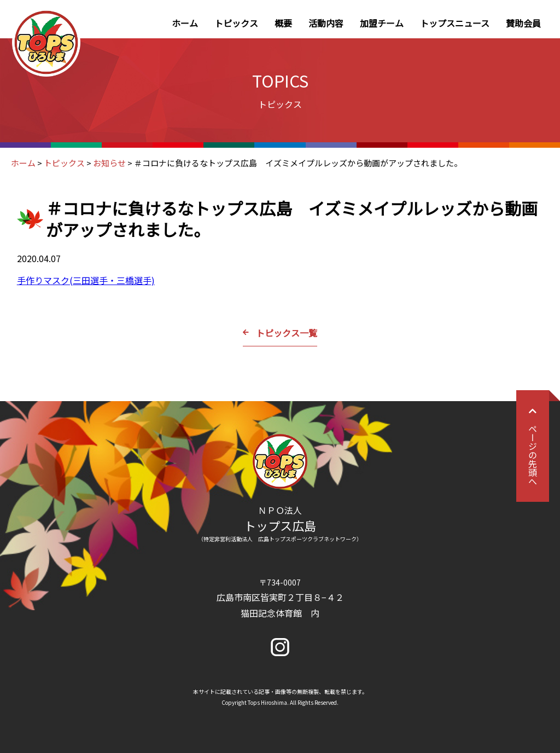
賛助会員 (523, 23)
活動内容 (326, 23)
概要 (283, 23)
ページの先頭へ (533, 446)
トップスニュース (455, 23)
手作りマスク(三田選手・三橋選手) (86, 280)
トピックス (236, 23)
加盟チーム (382, 23)
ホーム (185, 23)
